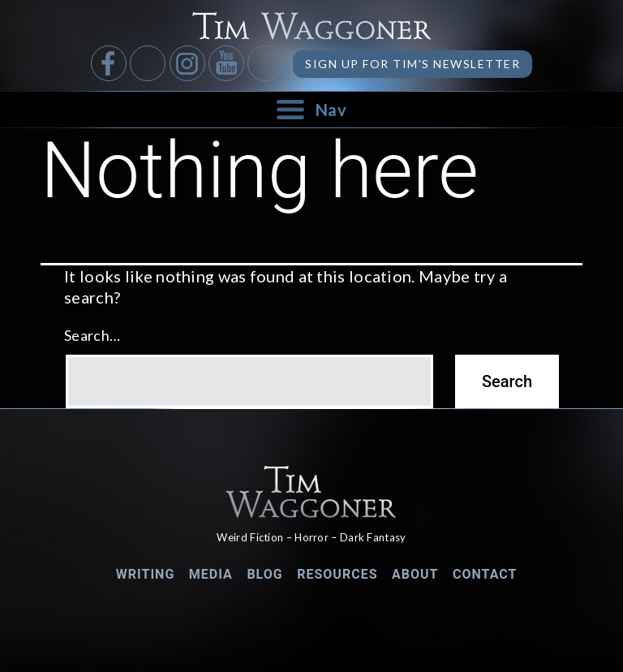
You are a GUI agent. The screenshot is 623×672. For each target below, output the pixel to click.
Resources (337, 574)
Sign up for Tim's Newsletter (412, 64)
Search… (92, 335)
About (415, 574)
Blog (264, 574)
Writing (146, 574)
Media (211, 574)
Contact (485, 574)
